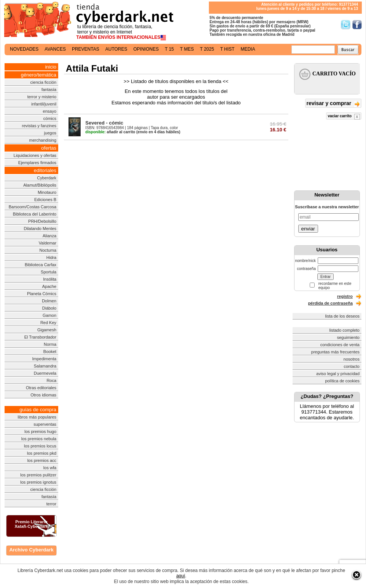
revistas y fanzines (39, 126)
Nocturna (48, 250)
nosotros (352, 359)
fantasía (49, 89)
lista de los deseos (343, 316)
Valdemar (48, 243)
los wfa (50, 468)
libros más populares (37, 417)
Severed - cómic (104, 123)
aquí (181, 576)
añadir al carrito (110, 132)
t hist (228, 49)
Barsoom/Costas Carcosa (33, 207)
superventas (45, 424)
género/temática (39, 75)
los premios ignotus (38, 482)
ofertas (49, 148)
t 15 (169, 49)
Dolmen (49, 301)
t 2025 (207, 49)
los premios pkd (42, 453)
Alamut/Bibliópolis (40, 185)
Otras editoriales (41, 388)
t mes (187, 49)
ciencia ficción (43, 82)
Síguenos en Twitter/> (346, 25)
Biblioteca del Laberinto (35, 214)
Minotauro (47, 192)
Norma (50, 344)
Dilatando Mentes (40, 228)
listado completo (345, 330)
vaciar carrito (344, 117)
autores (116, 49)
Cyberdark (47, 178)
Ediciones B (45, 200)
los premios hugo (40, 431)
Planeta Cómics (42, 294)
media (248, 49)
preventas (86, 49)
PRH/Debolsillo (42, 221)
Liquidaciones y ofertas (35, 155)
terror (51, 504)
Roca (51, 380)
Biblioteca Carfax (41, 265)
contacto (352, 366)
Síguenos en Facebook (357, 25)
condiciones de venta (340, 345)
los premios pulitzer (38, 475)
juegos (50, 133)
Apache (49, 286)
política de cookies (343, 381)
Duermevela (45, 373)
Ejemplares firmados (37, 163)
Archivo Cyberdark (31, 550)
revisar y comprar (333, 104)
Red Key (48, 323)
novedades (24, 49)
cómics (50, 118)
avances (55, 49)
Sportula (49, 272)
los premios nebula (39, 439)
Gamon (49, 315)
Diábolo (49, 308)
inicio (51, 67)
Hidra (51, 257)
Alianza (49, 236)
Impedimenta (44, 359)
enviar (308, 229)
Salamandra (45, 366)
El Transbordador (40, 337)
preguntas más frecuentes (335, 352)
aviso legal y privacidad (338, 374)
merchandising (43, 140)
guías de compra (38, 410)
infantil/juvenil (44, 104)
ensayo (50, 111)
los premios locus (40, 446)
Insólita (50, 279)
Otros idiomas (43, 395)
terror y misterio (42, 97)
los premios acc (42, 460)
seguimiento (348, 337)
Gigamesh (47, 330)
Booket (50, 352)
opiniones (146, 49)
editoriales (45, 170)
